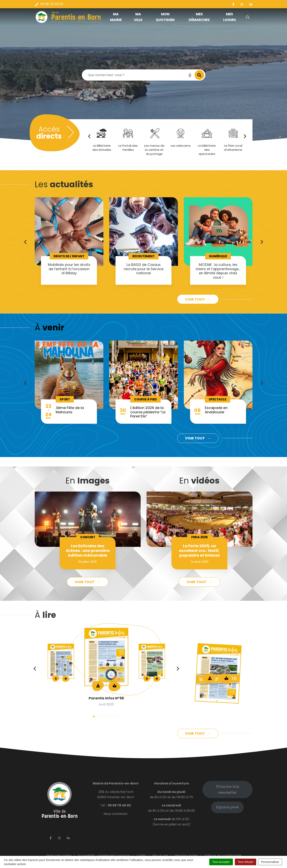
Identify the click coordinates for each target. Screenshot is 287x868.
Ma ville (138, 17)
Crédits (141, 855)
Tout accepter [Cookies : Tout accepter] (221, 862)
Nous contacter (116, 814)
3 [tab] (101, 716)
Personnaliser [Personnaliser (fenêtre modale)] (270, 862)
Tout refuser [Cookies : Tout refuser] (246, 862)
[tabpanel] (69, 241)
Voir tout (195, 299)
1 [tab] (94, 716)
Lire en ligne (226, 678)
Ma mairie (116, 17)
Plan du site (160, 855)
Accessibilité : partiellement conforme (104, 855)
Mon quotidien (165, 17)
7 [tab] (115, 716)
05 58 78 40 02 (119, 805)
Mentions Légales (186, 855)
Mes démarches (199, 17)
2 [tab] (97, 716)
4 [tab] (105, 716)
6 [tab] (112, 716)
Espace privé (227, 807)
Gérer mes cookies (59, 855)
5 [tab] (108, 716)
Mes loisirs (230, 17)
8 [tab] (119, 716)
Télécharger (210, 678)
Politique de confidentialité (223, 855)
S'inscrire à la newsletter (227, 789)
